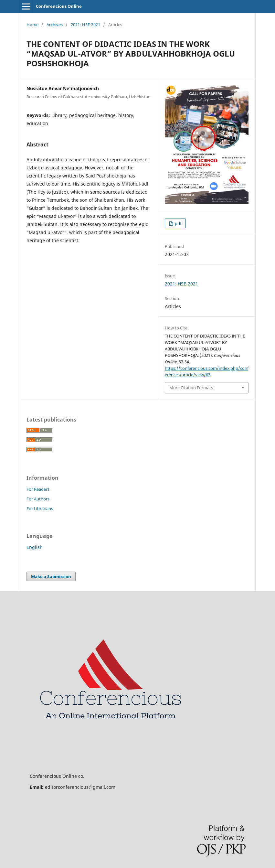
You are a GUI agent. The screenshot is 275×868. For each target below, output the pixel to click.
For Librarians (40, 509)
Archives (55, 25)
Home (32, 25)
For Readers (38, 489)
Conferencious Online (59, 6)
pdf (178, 223)
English (35, 547)
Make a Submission (51, 576)
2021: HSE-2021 (85, 25)
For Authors (38, 499)
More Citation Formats (191, 388)
